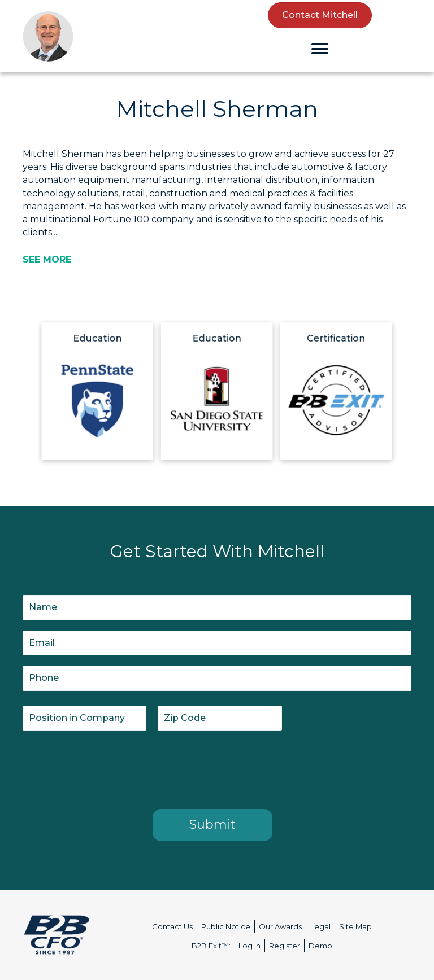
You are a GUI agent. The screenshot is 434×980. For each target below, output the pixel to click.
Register (285, 946)
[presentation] (108, 768)
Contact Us (172, 926)
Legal (320, 926)
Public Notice (226, 926)
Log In (249, 946)
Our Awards (280, 926)
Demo (320, 946)
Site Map (355, 926)
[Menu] (320, 49)
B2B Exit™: (211, 946)
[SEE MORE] (47, 259)
